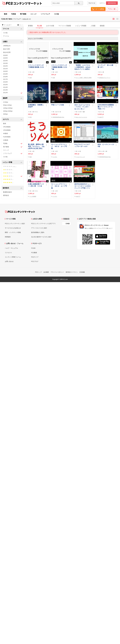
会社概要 (46, 272)
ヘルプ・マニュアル (11, 248)
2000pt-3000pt (8, 111)
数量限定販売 (7, 192)
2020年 (5, 71)
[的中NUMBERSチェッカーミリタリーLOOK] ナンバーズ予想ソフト (83, 186)
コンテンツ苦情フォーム (13, 257)
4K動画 (5, 133)
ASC (31, 117)
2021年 (5, 69)
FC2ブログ (35, 261)
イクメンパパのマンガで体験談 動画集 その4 (36, 66)
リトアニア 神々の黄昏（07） (105, 66)
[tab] (74, 26)
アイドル (6, 36)
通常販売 (6, 195)
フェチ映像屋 (33, 196)
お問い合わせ (9, 261)
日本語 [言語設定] (68, 224)
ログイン (102, 3)
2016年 (5, 82)
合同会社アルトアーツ (105, 78)
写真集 (14, 14)
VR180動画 (7, 127)
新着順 (30, 26)
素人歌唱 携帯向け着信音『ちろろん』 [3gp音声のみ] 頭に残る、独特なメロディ (36, 146)
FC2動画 (34, 253)
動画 (6, 14)
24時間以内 (7, 46)
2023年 (5, 63)
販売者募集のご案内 (38, 232)
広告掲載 (82, 272)
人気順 (93, 26)
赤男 (31, 78)
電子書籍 (23, 14)
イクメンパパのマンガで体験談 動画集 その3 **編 (59, 67)
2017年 (5, 79)
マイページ (92, 3)
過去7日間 (6, 49)
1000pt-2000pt (8, 108)
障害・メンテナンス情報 (13, 232)
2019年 (5, 74)
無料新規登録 (112, 3)
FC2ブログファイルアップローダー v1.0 (82, 145)
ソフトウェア (45, 14)
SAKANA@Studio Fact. (58, 117)
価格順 (102, 26)
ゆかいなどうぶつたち (81, 117)
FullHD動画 (7, 137)
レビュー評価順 (81, 26)
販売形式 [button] (12, 188)
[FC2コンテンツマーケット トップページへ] (20, 212)
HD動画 (6, 140)
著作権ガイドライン (72, 272)
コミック (33, 14)
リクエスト (8, 253)
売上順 (39, 26)
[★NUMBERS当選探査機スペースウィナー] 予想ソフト (106, 107)
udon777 (101, 117)
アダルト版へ (112, 9)
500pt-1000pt (7, 105)
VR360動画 (7, 130)
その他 (56, 14)
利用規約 (8, 237)
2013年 (5, 90)
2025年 (5, 58)
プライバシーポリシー (57, 272)
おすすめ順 (50, 26)
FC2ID (33, 248)
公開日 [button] (12, 42)
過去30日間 (7, 52)
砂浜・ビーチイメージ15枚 (106, 145)
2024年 (5, 61)
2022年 (5, 66)
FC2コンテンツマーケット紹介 (15, 224)
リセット (20, 25)
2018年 (5, 77)
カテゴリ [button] (12, 120)
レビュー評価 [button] (12, 162)
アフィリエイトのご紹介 (39, 228)
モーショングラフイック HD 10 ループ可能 (59, 186)
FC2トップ (38, 272)
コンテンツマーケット (28, 3)
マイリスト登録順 (65, 26)
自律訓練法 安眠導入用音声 (36, 106)
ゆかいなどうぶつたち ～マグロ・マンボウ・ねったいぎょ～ (83, 107)
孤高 (31, 157)
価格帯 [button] (12, 98)
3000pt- (6, 114)
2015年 (5, 85)
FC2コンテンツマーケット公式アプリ (43, 224)
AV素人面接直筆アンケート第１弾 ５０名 (36, 185)
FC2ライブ (35, 257)
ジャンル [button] (12, 29)
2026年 (5, 55)
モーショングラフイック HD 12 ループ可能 (59, 146)
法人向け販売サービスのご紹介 (41, 237)
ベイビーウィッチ (80, 157)
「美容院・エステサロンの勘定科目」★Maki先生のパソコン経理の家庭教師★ (82, 67)
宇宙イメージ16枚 (58, 105)
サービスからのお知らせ (13, 228)
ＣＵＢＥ (55, 157)
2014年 (5, 87)
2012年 (13, 93)
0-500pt (6, 102)
